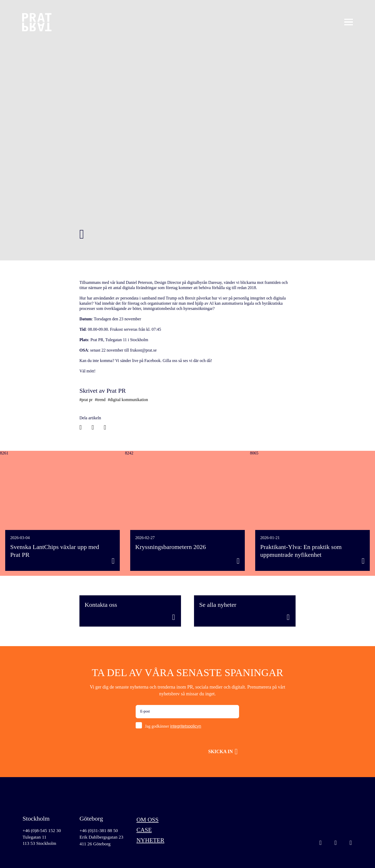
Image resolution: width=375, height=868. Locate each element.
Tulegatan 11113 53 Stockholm (39, 840)
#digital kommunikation (128, 400)
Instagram (321, 843)
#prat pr (86, 400)
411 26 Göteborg (95, 844)
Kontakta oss (101, 605)
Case (144, 830)
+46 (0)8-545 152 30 (42, 830)
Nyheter (151, 841)
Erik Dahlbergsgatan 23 (102, 837)
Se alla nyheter (218, 605)
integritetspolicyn (186, 726)
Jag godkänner (173, 726)
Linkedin (336, 843)
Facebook (351, 843)
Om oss (148, 820)
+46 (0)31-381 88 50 (99, 830)
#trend (100, 400)
